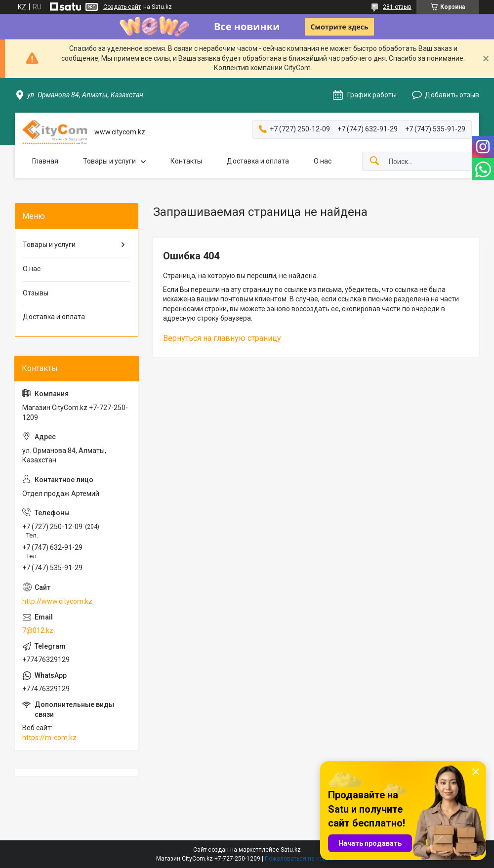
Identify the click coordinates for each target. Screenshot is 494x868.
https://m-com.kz (49, 738)
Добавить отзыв (452, 95)
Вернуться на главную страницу (222, 338)
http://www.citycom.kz (57, 601)
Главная (45, 161)
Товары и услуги (109, 161)
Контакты (186, 161)
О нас (323, 161)
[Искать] (374, 161)
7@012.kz (38, 630)
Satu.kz (291, 850)
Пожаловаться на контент (301, 859)
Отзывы (36, 293)
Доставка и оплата (258, 161)
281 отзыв (397, 7)
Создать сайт (122, 7)
